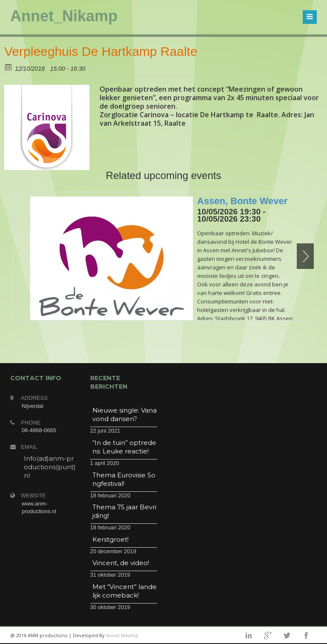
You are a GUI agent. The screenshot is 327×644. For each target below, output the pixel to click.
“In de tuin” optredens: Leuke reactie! (124, 447)
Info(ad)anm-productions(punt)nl (50, 467)
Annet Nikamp (122, 635)
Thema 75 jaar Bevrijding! (124, 511)
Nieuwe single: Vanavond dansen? (125, 414)
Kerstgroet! (110, 539)
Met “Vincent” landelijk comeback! (125, 591)
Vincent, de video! (121, 563)
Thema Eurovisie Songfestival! (124, 479)
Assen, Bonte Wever (242, 201)
